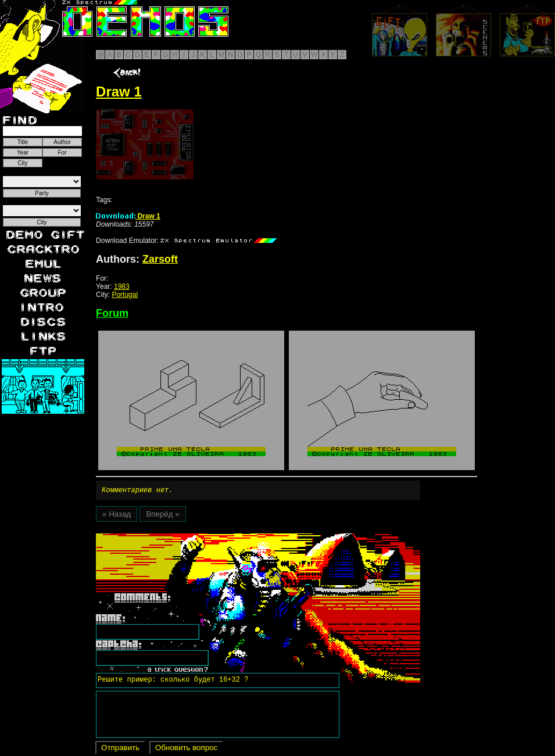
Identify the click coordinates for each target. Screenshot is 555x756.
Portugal (125, 295)
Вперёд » (162, 516)
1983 (122, 286)
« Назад (117, 516)
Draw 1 (128, 216)
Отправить (120, 749)
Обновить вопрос (186, 749)
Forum (112, 313)
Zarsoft (160, 259)
